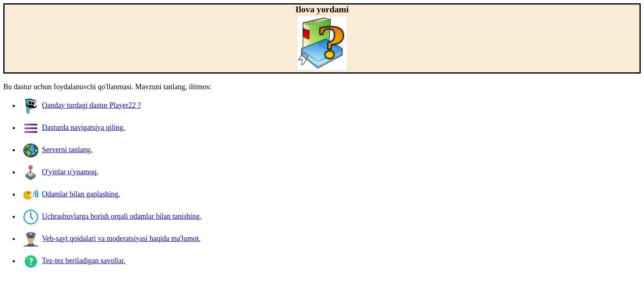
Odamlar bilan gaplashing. (72, 194)
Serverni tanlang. (58, 150)
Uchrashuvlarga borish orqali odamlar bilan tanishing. (113, 216)
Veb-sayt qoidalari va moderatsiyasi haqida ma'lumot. (112, 238)
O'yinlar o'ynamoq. (61, 172)
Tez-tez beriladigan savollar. (74, 261)
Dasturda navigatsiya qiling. (74, 127)
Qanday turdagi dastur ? (82, 105)
